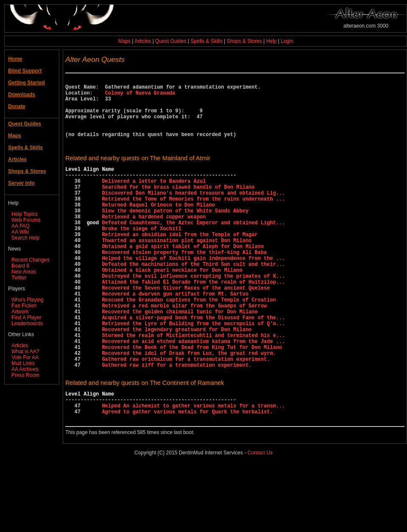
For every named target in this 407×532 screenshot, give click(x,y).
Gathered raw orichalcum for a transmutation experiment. (186, 416)
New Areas (24, 272)
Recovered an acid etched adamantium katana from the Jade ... (193, 394)
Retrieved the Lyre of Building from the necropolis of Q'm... (193, 373)
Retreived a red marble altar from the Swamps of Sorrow (184, 351)
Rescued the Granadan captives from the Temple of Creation (189, 344)
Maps (124, 41)
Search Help (25, 238)
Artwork (20, 312)
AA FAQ (21, 226)
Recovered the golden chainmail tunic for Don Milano (180, 358)
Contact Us (260, 519)
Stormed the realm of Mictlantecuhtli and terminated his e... (193, 387)
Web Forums (26, 220)
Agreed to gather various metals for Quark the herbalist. (187, 476)
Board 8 (20, 266)
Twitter (19, 278)
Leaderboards (27, 323)
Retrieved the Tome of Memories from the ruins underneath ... (193, 221)
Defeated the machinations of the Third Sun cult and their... (193, 301)
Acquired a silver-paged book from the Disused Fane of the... (193, 366)
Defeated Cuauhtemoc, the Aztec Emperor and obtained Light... (193, 250)
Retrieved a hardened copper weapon (154, 243)
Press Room (25, 375)
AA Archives (25, 369)
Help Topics (25, 214)
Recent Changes (30, 260)
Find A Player (26, 318)
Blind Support (25, 71)
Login (287, 41)
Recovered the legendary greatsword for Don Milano (177, 380)
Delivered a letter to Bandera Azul (154, 200)
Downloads (22, 95)
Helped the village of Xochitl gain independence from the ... (193, 294)
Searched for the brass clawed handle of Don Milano (178, 207)
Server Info (21, 183)
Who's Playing (28, 300)
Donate (17, 106)
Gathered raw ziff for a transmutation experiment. (177, 423)
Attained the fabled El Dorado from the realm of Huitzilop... (193, 322)
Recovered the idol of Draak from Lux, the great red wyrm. (189, 409)
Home (15, 59)
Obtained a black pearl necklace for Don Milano (172, 308)
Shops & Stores (244, 41)
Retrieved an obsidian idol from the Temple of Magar (180, 265)
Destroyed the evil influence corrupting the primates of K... (193, 315)
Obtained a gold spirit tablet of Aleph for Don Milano (183, 279)
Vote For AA (25, 357)
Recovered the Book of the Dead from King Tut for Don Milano (192, 402)
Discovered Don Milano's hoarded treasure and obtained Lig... (193, 214)
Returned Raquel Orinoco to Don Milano (158, 229)
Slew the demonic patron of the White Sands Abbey (175, 236)
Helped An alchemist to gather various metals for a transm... (193, 469)
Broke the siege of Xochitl (141, 258)
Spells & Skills (206, 41)
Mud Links (23, 363)
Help (272, 41)
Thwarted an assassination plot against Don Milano (177, 272)
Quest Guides (171, 41)
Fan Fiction (24, 306)
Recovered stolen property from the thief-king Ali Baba (184, 286)
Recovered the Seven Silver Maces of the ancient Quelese (186, 330)
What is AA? (25, 351)
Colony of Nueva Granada (140, 96)
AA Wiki (20, 232)
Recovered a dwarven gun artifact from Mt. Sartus (175, 337)
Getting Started (26, 83)
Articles (143, 41)
